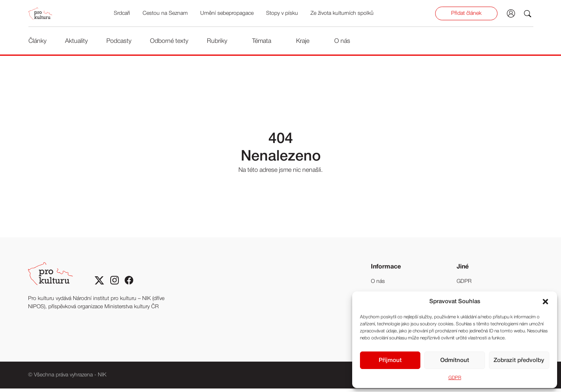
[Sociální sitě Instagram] (115, 284)
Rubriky (217, 42)
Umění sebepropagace (228, 15)
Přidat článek (467, 15)
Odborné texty (169, 42)
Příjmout (390, 360)
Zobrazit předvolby (519, 360)
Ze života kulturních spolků (343, 15)
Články (37, 42)
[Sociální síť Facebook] (129, 284)
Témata (261, 42)
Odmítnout (455, 360)
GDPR (455, 378)
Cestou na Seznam (166, 15)
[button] (545, 302)
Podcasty (118, 42)
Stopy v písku (283, 15)
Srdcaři (123, 15)
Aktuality (76, 42)
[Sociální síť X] (99, 284)
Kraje (302, 42)
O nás (342, 42)
